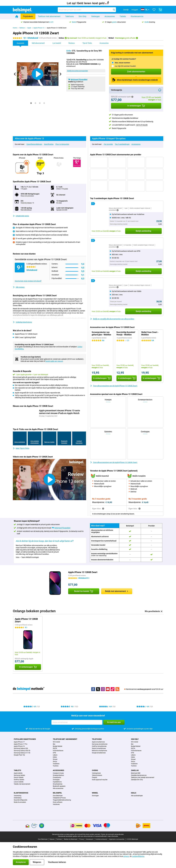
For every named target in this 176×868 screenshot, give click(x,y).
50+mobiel (56, 742)
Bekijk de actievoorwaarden (78, 71)
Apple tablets (18, 773)
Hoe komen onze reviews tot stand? (28, 281)
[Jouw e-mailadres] (77, 722)
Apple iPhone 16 (19, 746)
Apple (29, 28)
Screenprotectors (58, 775)
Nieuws (52, 839)
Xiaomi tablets (19, 777)
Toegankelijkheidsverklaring (62, 800)
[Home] (17, 16)
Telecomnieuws (97, 775)
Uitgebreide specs (21, 216)
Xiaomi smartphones (99, 748)
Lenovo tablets (19, 782)
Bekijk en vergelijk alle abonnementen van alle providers (112, 319)
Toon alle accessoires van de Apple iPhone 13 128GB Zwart (114, 386)
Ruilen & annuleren (20, 802)
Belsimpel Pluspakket (79, 80)
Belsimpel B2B (136, 773)
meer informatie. (113, 836)
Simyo (55, 762)
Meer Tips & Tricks (21, 448)
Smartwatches (58, 784)
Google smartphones (99, 753)
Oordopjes (56, 780)
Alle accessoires (58, 788)
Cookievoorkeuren (101, 839)
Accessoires (110, 16)
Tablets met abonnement (22, 784)
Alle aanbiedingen (137, 796)
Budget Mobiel (58, 746)
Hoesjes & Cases (58, 773)
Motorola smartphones (99, 751)
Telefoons (70, 16)
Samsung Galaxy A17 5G (22, 753)
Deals (134, 793)
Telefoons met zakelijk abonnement (143, 777)
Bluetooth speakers (59, 786)
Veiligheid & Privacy (59, 798)
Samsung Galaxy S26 (21, 748)
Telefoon (22, 28)
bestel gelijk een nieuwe (54, 361)
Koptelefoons (57, 782)
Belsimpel (57, 793)
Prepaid (94, 777)
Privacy (82, 839)
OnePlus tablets (19, 780)
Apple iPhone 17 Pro (21, 744)
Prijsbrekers (28, 16)
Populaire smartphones (25, 739)
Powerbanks (57, 777)
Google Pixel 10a (19, 755)
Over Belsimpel (58, 796)
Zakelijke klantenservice (139, 775)
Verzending (18, 796)
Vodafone (56, 764)
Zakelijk (135, 770)
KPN (54, 753)
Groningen (95, 796)
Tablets (123, 16)
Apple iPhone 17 (19, 742)
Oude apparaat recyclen (100, 780)
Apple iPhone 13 (39, 28)
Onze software (58, 802)
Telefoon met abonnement (49, 16)
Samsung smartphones (100, 744)
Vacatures (56, 804)
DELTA (55, 748)
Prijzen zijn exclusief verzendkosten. (112, 834)
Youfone (56, 766)
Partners (59, 839)
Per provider (108, 144)
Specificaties (49, 144)
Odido (55, 757)
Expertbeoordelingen (34, 144)
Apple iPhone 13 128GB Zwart (57, 28)
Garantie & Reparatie (20, 800)
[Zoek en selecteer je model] (87, 10)
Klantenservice (137, 16)
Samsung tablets (19, 775)
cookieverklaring (138, 856)
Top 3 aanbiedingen (122, 144)
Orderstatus (18, 798)
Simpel (55, 759)
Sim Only (82, 16)
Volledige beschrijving (22, 322)
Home (15, 28)
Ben (54, 744)
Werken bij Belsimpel (71, 839)
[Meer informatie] (118, 210)
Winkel (95, 793)
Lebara (55, 755)
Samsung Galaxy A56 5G (22, 751)
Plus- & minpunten (62, 144)
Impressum (90, 839)
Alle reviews (19, 287)
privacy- (126, 856)
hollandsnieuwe (58, 751)
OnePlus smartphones (99, 746)
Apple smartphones (98, 742)
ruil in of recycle (142, 125)
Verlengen (95, 16)
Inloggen (135, 10)
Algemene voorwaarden (117, 839)
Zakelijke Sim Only (137, 780)
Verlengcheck (96, 773)
